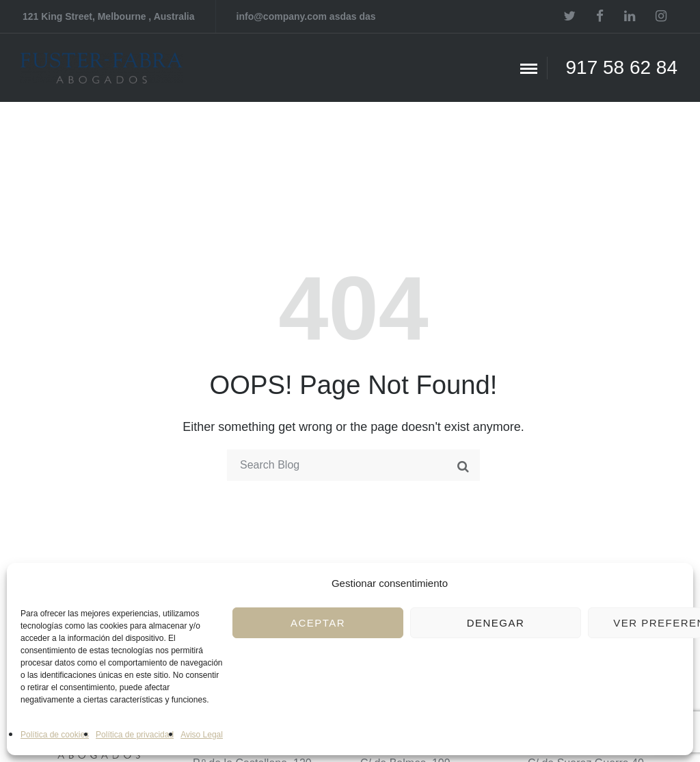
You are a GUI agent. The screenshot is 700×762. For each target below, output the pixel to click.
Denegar (496, 623)
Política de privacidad (135, 735)
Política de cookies (55, 735)
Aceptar (318, 623)
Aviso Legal (202, 735)
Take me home (353, 518)
